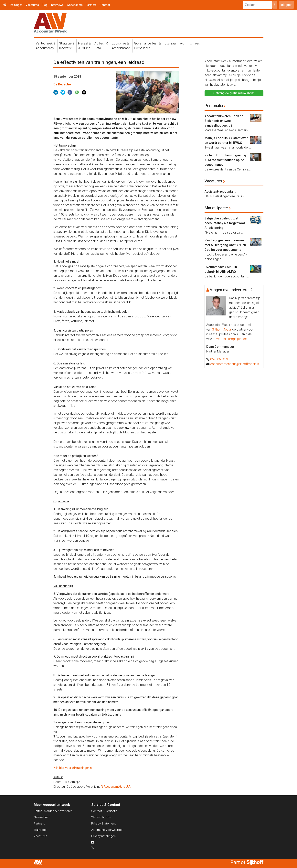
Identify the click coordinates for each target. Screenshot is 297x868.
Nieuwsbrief (42, 817)
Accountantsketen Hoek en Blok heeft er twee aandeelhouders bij (224, 121)
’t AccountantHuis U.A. (117, 787)
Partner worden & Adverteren (53, 811)
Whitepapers (75, 5)
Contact (105, 5)
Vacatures (32, 5)
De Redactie (62, 84)
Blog (45, 5)
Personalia (214, 106)
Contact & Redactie (104, 811)
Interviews (57, 5)
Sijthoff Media (221, 329)
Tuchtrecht (195, 43)
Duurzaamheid (174, 43)
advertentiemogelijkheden (231, 339)
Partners (91, 5)
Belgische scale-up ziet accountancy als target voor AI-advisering (225, 223)
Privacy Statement (103, 824)
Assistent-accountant (220, 192)
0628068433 (219, 359)
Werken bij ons (101, 817)
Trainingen (16, 5)
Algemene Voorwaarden (107, 830)
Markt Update (216, 208)
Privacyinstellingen (103, 836)
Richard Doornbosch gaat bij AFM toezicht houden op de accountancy (225, 160)
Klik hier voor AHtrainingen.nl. (74, 768)
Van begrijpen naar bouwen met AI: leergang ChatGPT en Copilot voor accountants (225, 245)
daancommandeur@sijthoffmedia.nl (235, 364)
